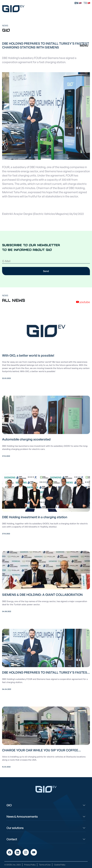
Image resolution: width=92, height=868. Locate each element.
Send (46, 271)
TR (87, 3)
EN (78, 3)
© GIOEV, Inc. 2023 (13, 865)
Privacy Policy (30, 865)
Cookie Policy (60, 865)
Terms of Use (45, 865)
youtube (83, 302)
